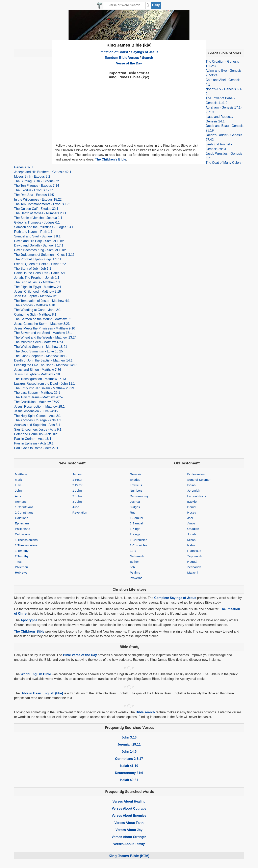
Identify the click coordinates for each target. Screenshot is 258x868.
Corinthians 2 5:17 (129, 759)
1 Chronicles (138, 540)
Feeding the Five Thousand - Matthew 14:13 (46, 365)
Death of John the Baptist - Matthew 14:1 (43, 360)
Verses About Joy (129, 830)
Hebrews (21, 572)
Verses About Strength (129, 837)
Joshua (135, 502)
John (18, 490)
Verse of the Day (129, 63)
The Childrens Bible (29, 631)
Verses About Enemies (129, 816)
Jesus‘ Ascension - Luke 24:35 (36, 411)
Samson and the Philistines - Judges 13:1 (44, 227)
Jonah (191, 534)
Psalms (135, 572)
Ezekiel (192, 502)
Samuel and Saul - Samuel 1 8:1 (37, 236)
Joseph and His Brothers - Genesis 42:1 (43, 172)
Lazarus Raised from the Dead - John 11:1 (45, 384)
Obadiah (193, 529)
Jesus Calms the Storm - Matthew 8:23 (42, 324)
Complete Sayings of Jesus (175, 598)
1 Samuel (136, 518)
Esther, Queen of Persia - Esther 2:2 (40, 264)
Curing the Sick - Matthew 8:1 (35, 314)
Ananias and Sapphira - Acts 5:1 (37, 425)
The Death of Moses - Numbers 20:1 (40, 213)
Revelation (80, 512)
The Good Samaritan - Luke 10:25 (38, 351)
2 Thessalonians (26, 545)
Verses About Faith (129, 823)
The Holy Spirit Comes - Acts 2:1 (37, 416)
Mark (18, 480)
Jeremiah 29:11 (129, 744)
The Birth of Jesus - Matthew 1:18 (38, 282)
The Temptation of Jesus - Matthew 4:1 (42, 301)
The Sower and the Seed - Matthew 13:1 (43, 333)
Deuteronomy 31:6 (129, 773)
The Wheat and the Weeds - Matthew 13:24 (45, 337)
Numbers (136, 490)
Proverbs (136, 578)
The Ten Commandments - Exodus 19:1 (43, 204)
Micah (191, 540)
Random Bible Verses (122, 58)
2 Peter (77, 485)
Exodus (135, 480)
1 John (77, 490)
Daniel (192, 507)
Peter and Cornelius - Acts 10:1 (36, 434)
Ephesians (22, 523)
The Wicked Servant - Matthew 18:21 (41, 347)
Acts (18, 496)
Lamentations (197, 496)
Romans (21, 502)
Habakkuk (194, 551)
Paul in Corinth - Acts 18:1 (33, 439)
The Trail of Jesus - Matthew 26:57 (39, 397)
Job (132, 567)
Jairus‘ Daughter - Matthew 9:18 (37, 374)
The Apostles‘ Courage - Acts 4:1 (38, 420)
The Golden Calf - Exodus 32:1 (36, 209)
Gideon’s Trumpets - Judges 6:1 (37, 222)
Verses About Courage (129, 808)
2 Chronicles (138, 545)
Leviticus (136, 485)
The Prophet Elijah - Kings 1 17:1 (38, 259)
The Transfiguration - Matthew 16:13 (40, 379)
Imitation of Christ (114, 52)
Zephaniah (195, 556)
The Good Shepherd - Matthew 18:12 (41, 356)
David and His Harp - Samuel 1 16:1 (40, 241)
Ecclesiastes (196, 474)
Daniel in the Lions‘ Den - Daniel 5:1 (40, 273)
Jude (76, 507)
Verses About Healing (129, 801)
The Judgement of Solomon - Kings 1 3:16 (44, 255)
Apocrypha (29, 620)
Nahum (192, 545)
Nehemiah (137, 556)
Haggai (192, 562)
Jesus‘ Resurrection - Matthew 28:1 (39, 407)
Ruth (133, 512)
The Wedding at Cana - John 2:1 (37, 310)
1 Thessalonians (26, 540)
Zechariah (194, 567)
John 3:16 (129, 737)
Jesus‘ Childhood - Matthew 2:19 (37, 292)
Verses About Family (129, 844)
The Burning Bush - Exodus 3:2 (36, 181)
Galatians (21, 518)
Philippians (22, 529)
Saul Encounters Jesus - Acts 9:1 (38, 429)
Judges (135, 507)
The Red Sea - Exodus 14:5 (34, 195)
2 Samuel (136, 523)
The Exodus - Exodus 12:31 (34, 190)
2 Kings (135, 534)
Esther (134, 562)
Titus (18, 562)
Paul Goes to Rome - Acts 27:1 (36, 448)
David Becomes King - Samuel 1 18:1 (41, 250)
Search (148, 58)
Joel (190, 518)
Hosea (192, 512)
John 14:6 (129, 751)
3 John (77, 502)
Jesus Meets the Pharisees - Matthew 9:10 (45, 328)
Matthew (21, 474)
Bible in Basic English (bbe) (42, 693)
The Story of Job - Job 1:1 (33, 269)
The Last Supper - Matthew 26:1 (37, 393)
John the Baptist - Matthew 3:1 (36, 296)
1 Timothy (22, 551)
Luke (18, 485)
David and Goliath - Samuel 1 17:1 (39, 245)
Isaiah (191, 485)
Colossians (23, 534)
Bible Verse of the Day (80, 655)
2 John (77, 496)
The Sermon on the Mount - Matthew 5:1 (43, 319)
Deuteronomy (139, 496)
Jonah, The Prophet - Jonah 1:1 (37, 278)
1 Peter (77, 480)
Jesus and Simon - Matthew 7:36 (38, 370)
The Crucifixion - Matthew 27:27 (37, 402)
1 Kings (135, 529)
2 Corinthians (24, 512)
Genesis (136, 474)
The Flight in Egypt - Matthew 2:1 (38, 287)
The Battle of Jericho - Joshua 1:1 (38, 218)
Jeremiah (194, 490)
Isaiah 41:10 (129, 766)
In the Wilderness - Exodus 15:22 (38, 199)
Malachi (193, 572)
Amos (191, 523)
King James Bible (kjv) (129, 45)
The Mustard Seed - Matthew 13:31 (39, 342)
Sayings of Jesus (145, 52)
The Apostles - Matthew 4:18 (35, 305)
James (77, 474)
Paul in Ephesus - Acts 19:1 (34, 443)
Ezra (133, 551)
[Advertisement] (129, 108)
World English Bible (36, 674)
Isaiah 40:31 (129, 780)
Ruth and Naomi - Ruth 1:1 (33, 232)
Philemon (21, 567)
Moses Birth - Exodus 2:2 (32, 177)
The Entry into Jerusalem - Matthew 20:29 (44, 388)
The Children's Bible (111, 159)
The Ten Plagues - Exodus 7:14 (37, 186)
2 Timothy (22, 556)
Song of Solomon (199, 480)
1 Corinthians (24, 507)
